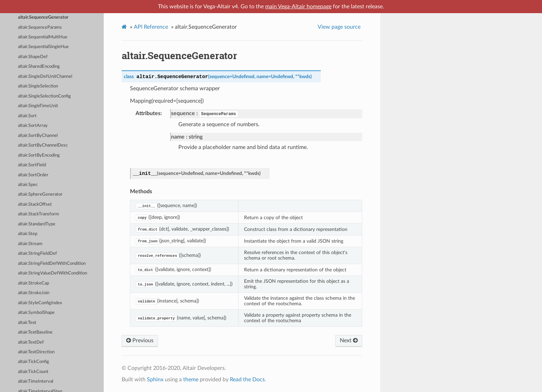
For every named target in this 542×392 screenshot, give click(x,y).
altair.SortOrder (33, 175)
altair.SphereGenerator (40, 194)
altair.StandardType (37, 224)
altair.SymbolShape (36, 313)
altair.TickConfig (34, 362)
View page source (339, 27)
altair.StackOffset (35, 204)
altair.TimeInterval (36, 381)
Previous (140, 340)
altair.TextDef (31, 342)
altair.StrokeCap (34, 283)
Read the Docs (247, 380)
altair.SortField (32, 165)
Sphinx (155, 380)
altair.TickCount (33, 372)
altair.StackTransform (39, 214)
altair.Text (27, 323)
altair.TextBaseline (35, 332)
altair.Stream (30, 244)
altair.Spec (28, 185)
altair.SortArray (33, 126)
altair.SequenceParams (40, 27)
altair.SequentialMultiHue (43, 37)
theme (191, 380)
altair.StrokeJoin (34, 293)
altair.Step (28, 234)
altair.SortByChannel (38, 136)
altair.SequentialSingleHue (43, 47)
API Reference (151, 27)
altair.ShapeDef (33, 57)
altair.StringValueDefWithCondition (53, 273)
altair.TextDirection (36, 352)
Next (349, 340)
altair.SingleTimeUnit (38, 106)
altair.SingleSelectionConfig (44, 96)
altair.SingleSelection (38, 86)
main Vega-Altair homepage (298, 7)
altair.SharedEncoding (39, 67)
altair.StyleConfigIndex (40, 303)
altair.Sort (27, 116)
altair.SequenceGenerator (43, 17)
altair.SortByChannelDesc (43, 145)
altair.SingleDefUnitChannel (45, 77)
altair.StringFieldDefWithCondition (52, 264)
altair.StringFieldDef (38, 254)
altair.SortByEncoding (39, 155)
